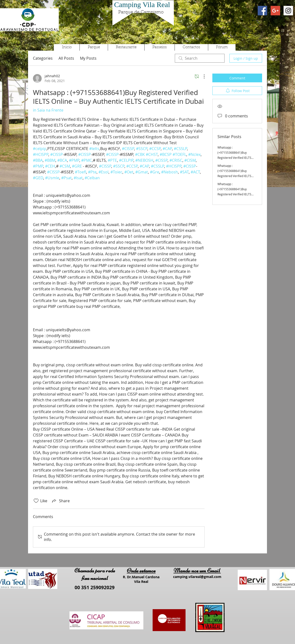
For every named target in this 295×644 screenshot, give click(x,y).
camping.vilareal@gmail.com (197, 577)
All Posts (66, 58)
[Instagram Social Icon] (288, 11)
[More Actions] (202, 76)
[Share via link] (60, 501)
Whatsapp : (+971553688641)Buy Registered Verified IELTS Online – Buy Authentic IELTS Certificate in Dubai (237, 158)
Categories (43, 58)
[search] (200, 58)
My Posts (88, 58)
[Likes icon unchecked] (36, 501)
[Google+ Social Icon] (275, 11)
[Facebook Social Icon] (262, 11)
